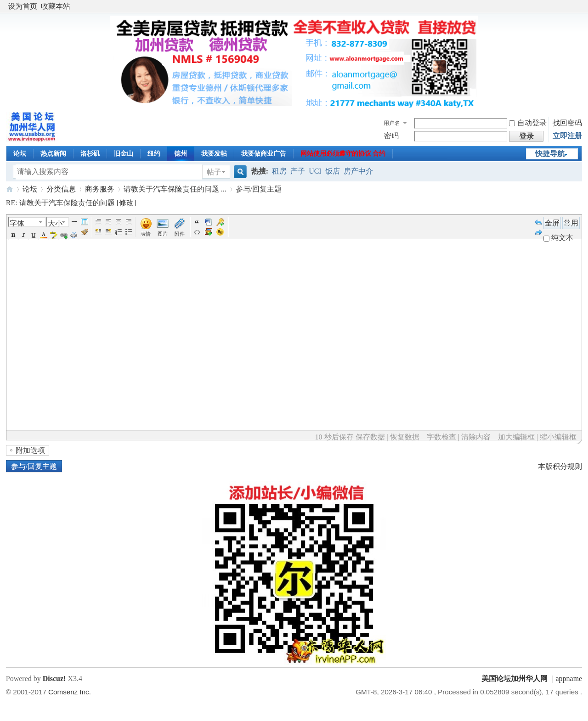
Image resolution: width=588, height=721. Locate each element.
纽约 (154, 154)
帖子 (214, 172)
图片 (163, 234)
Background (220, 232)
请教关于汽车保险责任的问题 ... (175, 189)
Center (119, 222)
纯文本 (558, 238)
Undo (538, 222)
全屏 (552, 223)
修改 (126, 203)
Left (108, 222)
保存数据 (370, 437)
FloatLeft (98, 232)
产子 (298, 171)
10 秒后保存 (334, 437)
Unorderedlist (129, 232)
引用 (197, 222)
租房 (279, 171)
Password (220, 222)
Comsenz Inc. (70, 692)
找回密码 (567, 123)
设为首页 (23, 6)
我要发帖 (214, 154)
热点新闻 (53, 154)
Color (44, 235)
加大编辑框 (516, 437)
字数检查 (441, 437)
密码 (391, 136)
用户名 (392, 123)
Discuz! (54, 679)
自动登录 (528, 123)
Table (85, 222)
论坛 (20, 154)
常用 (571, 223)
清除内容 (476, 437)
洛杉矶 (90, 154)
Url (64, 235)
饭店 (333, 171)
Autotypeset (98, 222)
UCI (315, 171)
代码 (197, 232)
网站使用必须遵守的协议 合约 (343, 154)
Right (129, 222)
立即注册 (567, 136)
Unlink (74, 235)
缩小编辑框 (558, 437)
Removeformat (85, 232)
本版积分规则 (560, 466)
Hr (74, 222)
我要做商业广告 (264, 154)
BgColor (54, 235)
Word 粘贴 (209, 222)
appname (569, 679)
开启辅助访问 (580, 6)
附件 (180, 234)
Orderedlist (119, 232)
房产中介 (358, 171)
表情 (146, 234)
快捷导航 (550, 154)
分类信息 (61, 189)
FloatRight (108, 232)
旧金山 (124, 154)
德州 (181, 154)
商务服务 (100, 189)
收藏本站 (56, 6)
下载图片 (209, 232)
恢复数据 (405, 437)
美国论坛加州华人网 (10, 189)
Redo (538, 232)
